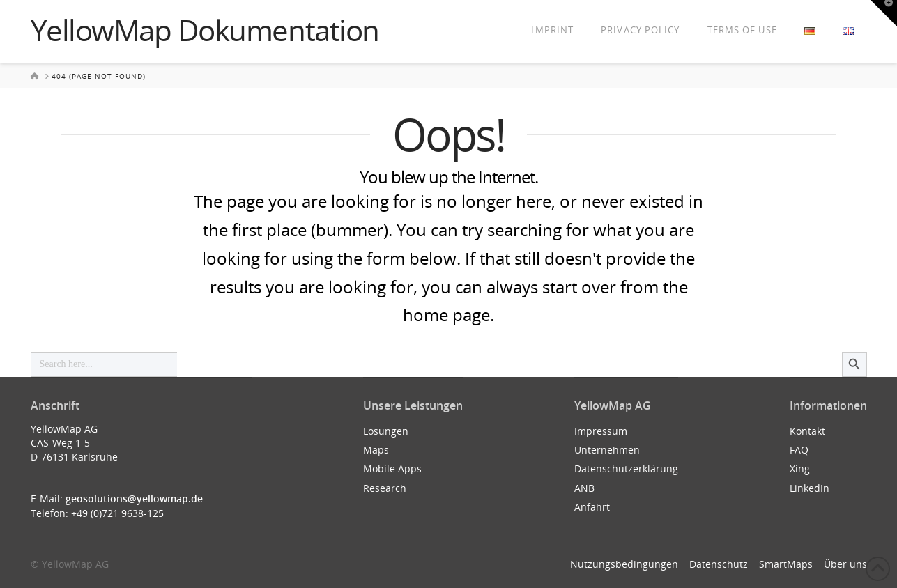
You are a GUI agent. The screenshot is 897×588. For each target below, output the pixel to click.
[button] (884, 13)
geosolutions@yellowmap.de (134, 498)
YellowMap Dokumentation (205, 30)
